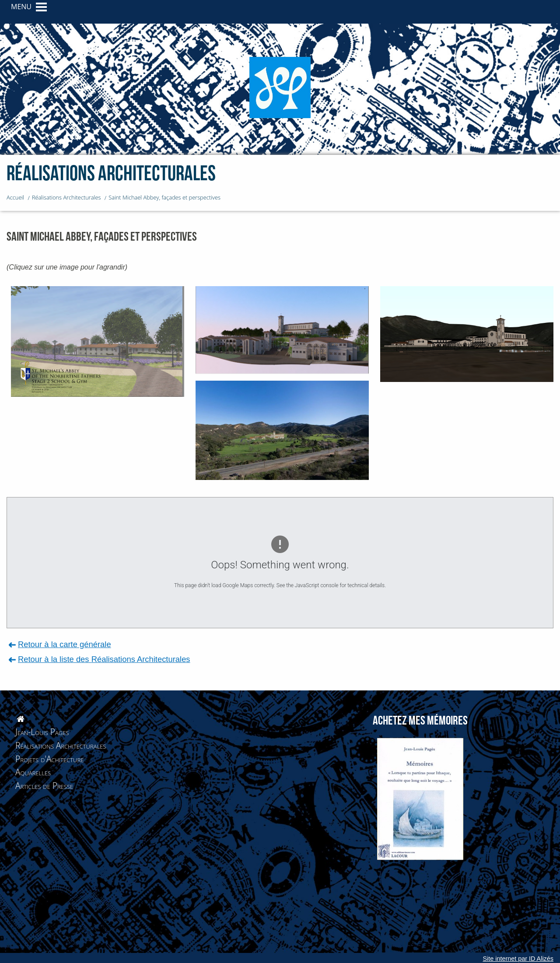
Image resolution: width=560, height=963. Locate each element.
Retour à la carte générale (65, 644)
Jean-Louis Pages (42, 732)
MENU (21, 7)
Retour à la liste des (104, 659)
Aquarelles (33, 772)
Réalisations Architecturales (61, 745)
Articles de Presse (44, 786)
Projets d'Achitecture (49, 759)
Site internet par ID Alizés (518, 959)
